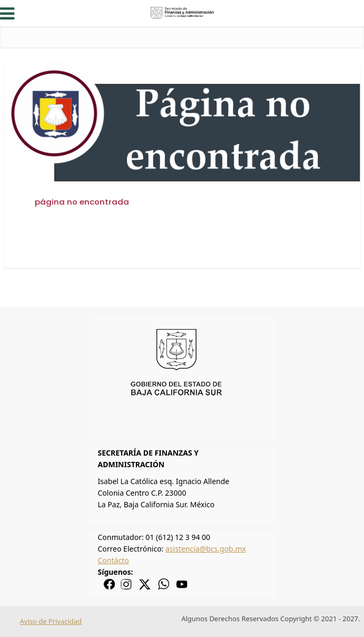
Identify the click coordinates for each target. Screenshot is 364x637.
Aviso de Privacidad (51, 621)
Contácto (114, 560)
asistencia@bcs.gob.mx (206, 549)
